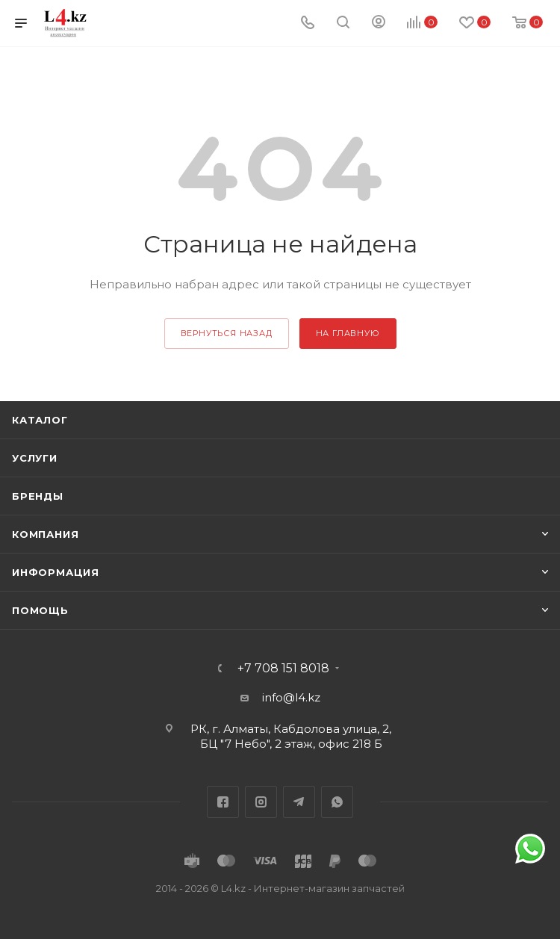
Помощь (40, 610)
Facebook (223, 802)
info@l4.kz (291, 697)
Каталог (40, 420)
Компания (45, 534)
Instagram (261, 802)
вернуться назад (227, 333)
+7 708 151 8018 (283, 669)
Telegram (299, 802)
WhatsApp (337, 802)
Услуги (35, 458)
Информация (56, 572)
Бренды (38, 496)
